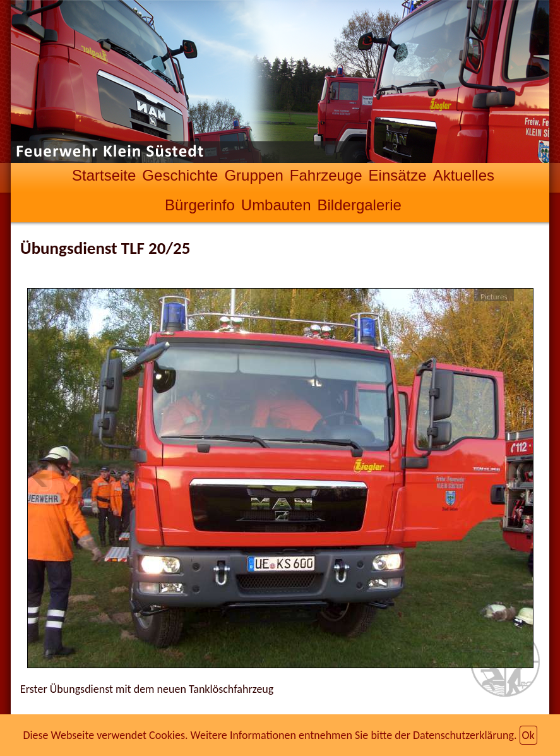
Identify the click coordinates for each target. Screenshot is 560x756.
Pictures (494, 297)
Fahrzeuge (326, 175)
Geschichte (180, 175)
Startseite (104, 175)
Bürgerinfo (200, 205)
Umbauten (276, 205)
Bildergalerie (360, 205)
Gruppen (253, 175)
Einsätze (398, 175)
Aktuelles (464, 175)
